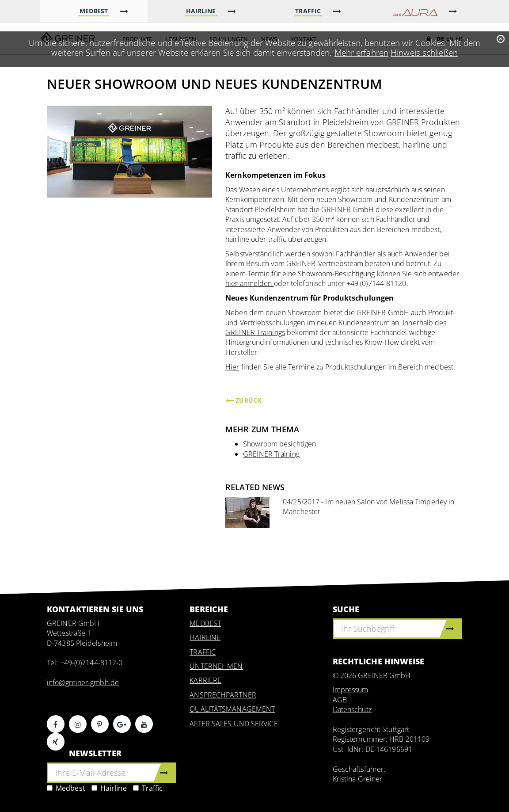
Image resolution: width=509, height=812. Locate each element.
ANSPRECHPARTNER (223, 695)
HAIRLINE (205, 637)
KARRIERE (205, 680)
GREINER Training (271, 454)
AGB (340, 700)
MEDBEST (205, 623)
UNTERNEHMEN (216, 666)
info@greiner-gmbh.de (83, 682)
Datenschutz (352, 709)
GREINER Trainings (255, 332)
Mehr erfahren (361, 52)
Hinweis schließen (424, 52)
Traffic (148, 788)
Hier (232, 367)
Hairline (109, 788)
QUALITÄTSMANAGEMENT (232, 709)
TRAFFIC (203, 652)
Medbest (66, 788)
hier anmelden (249, 283)
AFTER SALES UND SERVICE (234, 724)
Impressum (351, 690)
